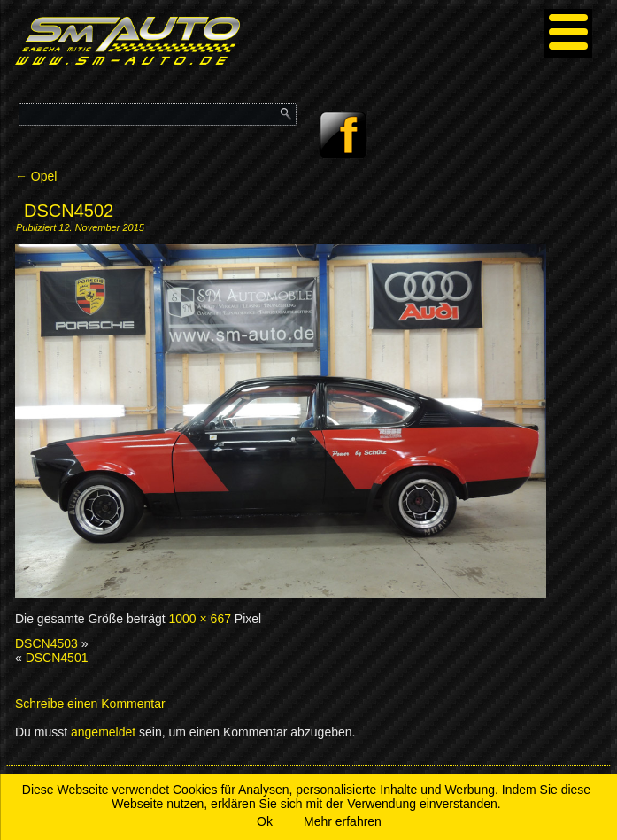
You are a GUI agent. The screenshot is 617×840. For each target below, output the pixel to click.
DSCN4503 (46, 643)
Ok (265, 821)
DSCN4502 (69, 211)
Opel (36, 176)
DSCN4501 (57, 658)
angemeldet (103, 732)
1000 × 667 (200, 619)
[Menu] (568, 33)
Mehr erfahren (343, 821)
